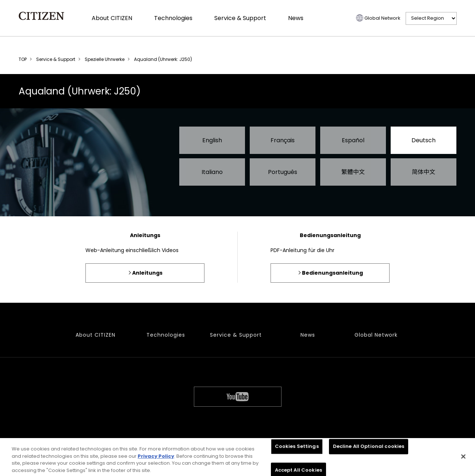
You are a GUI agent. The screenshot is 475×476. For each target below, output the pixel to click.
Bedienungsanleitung (332, 273)
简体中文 (424, 172)
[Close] (463, 459)
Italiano (212, 172)
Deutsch (424, 140)
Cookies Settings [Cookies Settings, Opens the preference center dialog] (297, 449)
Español (353, 140)
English (212, 140)
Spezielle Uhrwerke (105, 59)
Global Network (382, 18)
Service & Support (240, 18)
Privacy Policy (156, 458)
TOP (23, 59)
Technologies (173, 18)
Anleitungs (147, 273)
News (296, 18)
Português (283, 172)
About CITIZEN (112, 18)
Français (283, 140)
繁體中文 (353, 172)
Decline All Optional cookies (369, 449)
